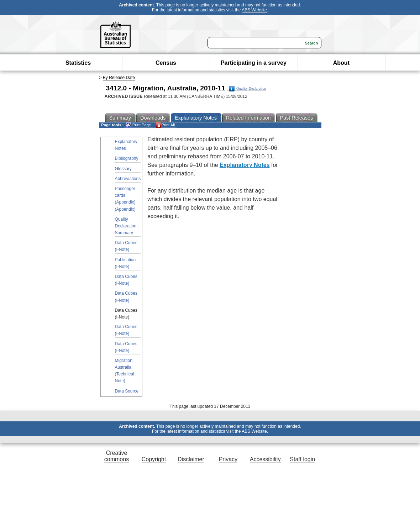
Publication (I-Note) (125, 263)
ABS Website (254, 10)
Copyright (154, 459)
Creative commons (117, 456)
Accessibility (265, 459)
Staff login (302, 459)
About (341, 63)
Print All (165, 125)
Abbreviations (128, 179)
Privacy (228, 459)
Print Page (138, 125)
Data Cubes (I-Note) (126, 246)
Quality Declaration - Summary (127, 226)
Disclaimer (191, 459)
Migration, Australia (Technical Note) (125, 371)
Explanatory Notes (126, 145)
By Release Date (119, 78)
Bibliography (127, 158)
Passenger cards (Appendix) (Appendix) (125, 199)
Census (166, 63)
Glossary (123, 169)
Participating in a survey (254, 63)
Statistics (78, 63)
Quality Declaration (248, 89)
